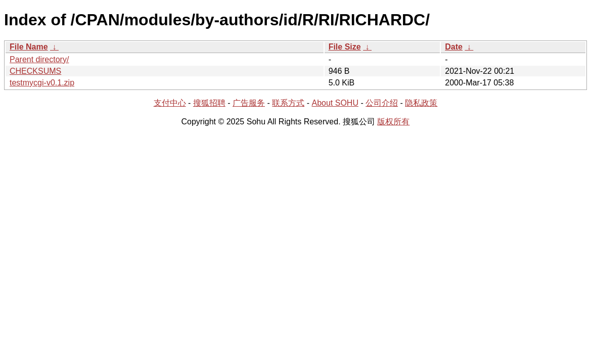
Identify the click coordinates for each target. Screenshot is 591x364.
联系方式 (288, 103)
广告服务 (249, 103)
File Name (29, 47)
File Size (345, 47)
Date (454, 47)
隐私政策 (421, 103)
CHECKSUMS (35, 71)
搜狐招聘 (209, 103)
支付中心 (170, 103)
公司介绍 (382, 103)
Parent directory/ (39, 59)
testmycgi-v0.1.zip (42, 83)
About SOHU (335, 103)
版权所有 (393, 122)
